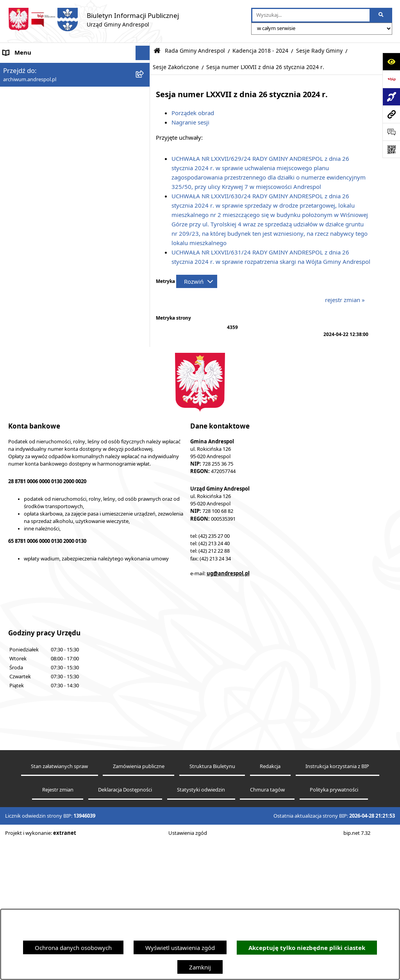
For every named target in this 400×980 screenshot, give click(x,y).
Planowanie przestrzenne (37, 540)
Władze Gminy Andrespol (37, 342)
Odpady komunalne (30, 438)
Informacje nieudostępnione (41, 482)
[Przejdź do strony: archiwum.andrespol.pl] (391, 114)
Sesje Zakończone (176, 67)
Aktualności (19, 82)
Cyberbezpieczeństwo (32, 555)
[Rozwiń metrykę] (197, 281)
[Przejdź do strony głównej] (93, 20)
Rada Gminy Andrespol (34, 126)
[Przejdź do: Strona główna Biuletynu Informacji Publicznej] (157, 51)
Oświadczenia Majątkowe (37, 467)
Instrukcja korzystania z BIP (40, 378)
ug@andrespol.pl (228, 873)
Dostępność (19, 569)
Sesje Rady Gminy (319, 51)
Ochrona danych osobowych (73, 948)
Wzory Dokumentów (31, 496)
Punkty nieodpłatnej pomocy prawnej (54, 613)
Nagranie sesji (190, 122)
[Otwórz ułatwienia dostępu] (391, 61)
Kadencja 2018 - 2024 (260, 51)
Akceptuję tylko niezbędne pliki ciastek (307, 948)
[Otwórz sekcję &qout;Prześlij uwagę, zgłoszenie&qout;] (391, 132)
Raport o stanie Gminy (33, 525)
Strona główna (23, 68)
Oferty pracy (20, 408)
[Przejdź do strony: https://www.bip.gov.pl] (391, 79)
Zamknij (200, 967)
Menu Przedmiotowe (31, 111)
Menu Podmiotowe (29, 97)
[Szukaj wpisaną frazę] (381, 15)
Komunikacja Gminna (32, 452)
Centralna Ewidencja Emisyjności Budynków (62, 584)
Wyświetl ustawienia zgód (180, 948)
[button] (144, 97)
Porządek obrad (193, 113)
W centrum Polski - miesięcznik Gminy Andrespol (69, 599)
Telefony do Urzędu (29, 511)
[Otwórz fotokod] (391, 149)
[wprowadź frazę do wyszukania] (311, 15)
